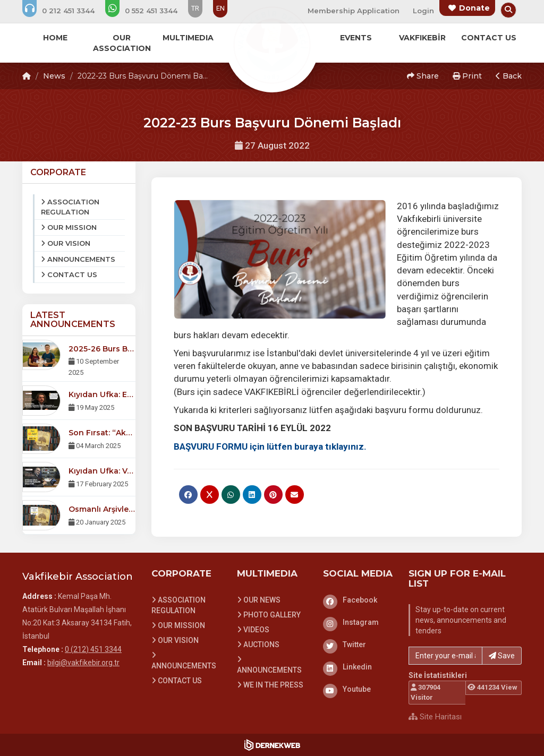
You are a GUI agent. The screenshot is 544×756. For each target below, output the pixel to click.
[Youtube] (358, 689)
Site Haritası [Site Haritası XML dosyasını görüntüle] (435, 717)
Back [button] (509, 76)
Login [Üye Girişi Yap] (423, 11)
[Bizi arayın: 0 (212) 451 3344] (66, 11)
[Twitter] (358, 645)
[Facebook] (358, 600)
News (54, 76)
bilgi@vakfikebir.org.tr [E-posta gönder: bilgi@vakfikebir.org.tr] (83, 663)
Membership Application (354, 11)
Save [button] (502, 656)
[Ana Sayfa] (272, 45)
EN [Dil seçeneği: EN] (220, 8)
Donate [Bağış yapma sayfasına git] (474, 8)
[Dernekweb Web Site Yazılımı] (272, 745)
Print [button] (467, 76)
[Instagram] (358, 622)
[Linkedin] (358, 667)
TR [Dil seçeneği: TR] (195, 8)
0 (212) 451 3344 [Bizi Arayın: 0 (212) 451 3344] (93, 649)
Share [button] (423, 76)
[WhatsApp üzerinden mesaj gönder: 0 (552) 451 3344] (148, 11)
